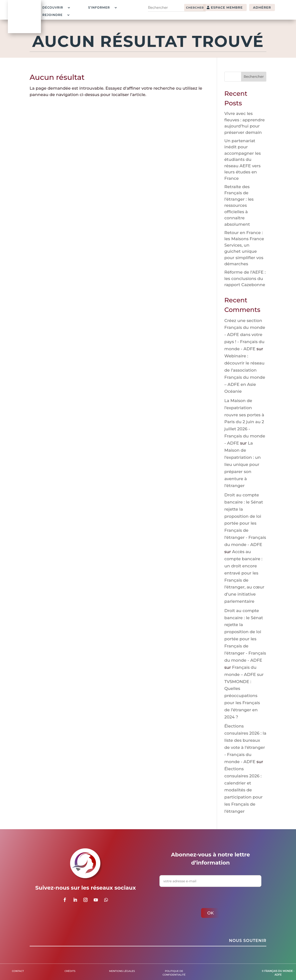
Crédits (70, 971)
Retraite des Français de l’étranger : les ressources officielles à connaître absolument (239, 205)
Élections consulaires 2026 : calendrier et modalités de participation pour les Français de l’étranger (244, 790)
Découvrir (53, 8)
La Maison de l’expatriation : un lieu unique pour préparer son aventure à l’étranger (243, 464)
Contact (18, 971)
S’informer (99, 8)
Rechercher (254, 77)
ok (211, 913)
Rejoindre (53, 15)
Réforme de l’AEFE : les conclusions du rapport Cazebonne (245, 278)
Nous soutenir (248, 941)
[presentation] (197, 896)
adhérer (262, 7)
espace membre (227, 7)
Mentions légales (122, 971)
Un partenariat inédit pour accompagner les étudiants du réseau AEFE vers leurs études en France (243, 160)
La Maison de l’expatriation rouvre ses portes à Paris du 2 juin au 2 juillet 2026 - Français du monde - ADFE (245, 422)
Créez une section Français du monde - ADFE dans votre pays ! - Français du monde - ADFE (245, 335)
